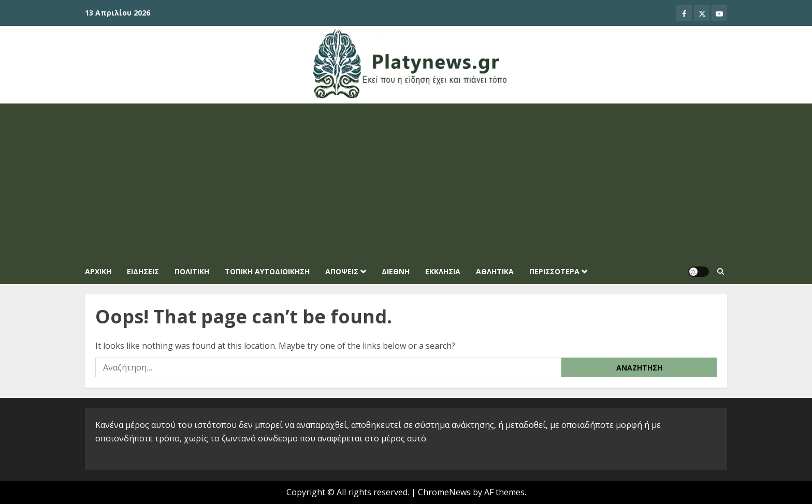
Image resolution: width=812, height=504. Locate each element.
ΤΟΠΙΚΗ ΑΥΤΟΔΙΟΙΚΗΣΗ (267, 271)
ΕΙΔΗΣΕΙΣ (143, 271)
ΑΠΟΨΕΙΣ (342, 271)
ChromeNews (444, 492)
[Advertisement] (406, 181)
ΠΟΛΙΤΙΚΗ (192, 271)
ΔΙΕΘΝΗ (396, 271)
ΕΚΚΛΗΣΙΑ (443, 271)
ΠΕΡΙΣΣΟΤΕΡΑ (554, 271)
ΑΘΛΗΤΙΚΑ (495, 271)
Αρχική (98, 271)
